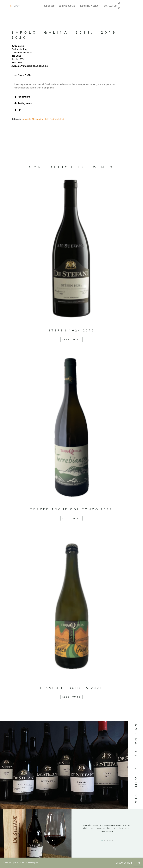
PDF (20, 110)
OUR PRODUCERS (67, 6)
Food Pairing (24, 97)
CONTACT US (110, 6)
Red (62, 119)
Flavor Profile (24, 75)
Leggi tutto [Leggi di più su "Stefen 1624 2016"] (71, 340)
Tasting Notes (25, 103)
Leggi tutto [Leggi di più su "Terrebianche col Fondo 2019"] (71, 518)
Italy (46, 119)
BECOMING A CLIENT (90, 6)
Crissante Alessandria (33, 119)
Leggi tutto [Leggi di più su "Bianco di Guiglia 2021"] (71, 697)
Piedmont (54, 119)
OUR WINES (49, 6)
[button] (65, 75)
